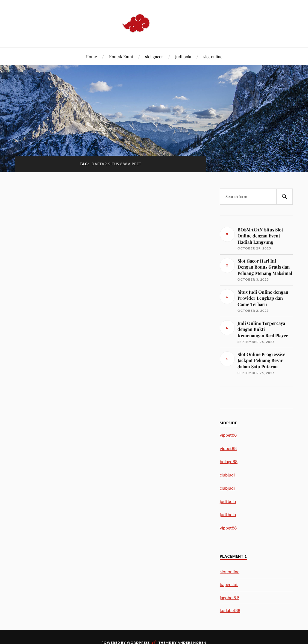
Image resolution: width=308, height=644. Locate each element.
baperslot (229, 584)
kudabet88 (230, 610)
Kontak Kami (121, 56)
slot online (213, 56)
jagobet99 (229, 597)
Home (91, 56)
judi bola (183, 56)
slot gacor (154, 56)
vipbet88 (228, 435)
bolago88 (229, 461)
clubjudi (227, 475)
